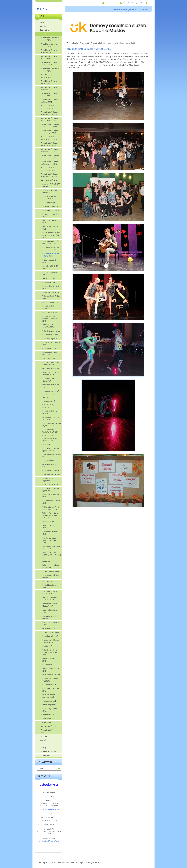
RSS (141, 3)
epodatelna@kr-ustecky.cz (49, 841)
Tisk (150, 3)
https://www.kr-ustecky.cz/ (49, 810)
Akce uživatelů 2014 (99, 43)
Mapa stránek (128, 3)
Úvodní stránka (72, 43)
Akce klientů (85, 43)
